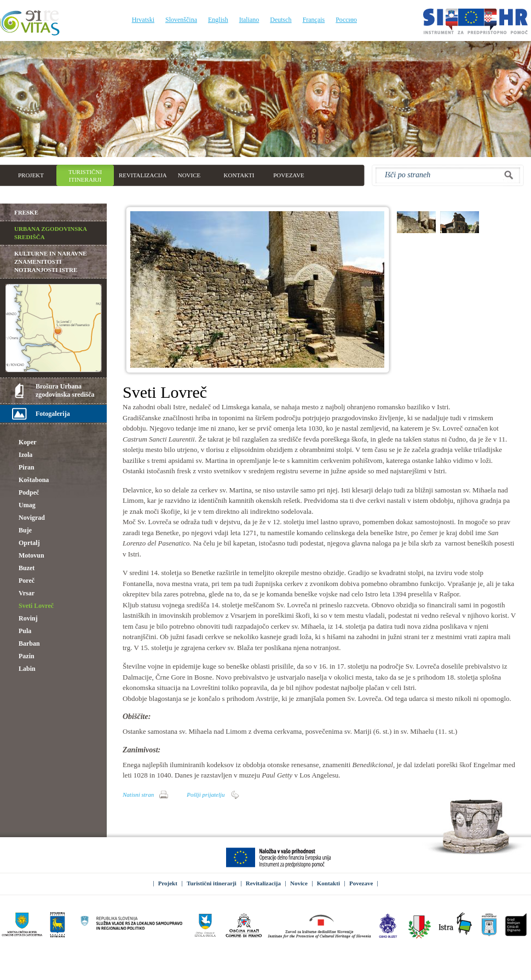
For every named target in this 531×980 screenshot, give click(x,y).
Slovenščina (181, 20)
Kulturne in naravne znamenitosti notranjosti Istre (51, 262)
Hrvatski (143, 20)
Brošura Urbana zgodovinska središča (65, 390)
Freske (26, 212)
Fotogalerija (53, 414)
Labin (27, 669)
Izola (25, 455)
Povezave (361, 883)
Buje (25, 530)
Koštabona (34, 480)
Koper (28, 442)
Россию (346, 20)
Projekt (168, 883)
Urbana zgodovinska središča (51, 233)
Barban (29, 643)
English (218, 20)
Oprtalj (29, 543)
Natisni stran (138, 795)
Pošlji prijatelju (206, 795)
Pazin (27, 656)
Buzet (27, 568)
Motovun (31, 555)
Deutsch (281, 20)
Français (314, 20)
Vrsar (27, 593)
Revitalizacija (263, 883)
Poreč (27, 581)
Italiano (249, 20)
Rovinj (28, 618)
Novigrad (32, 518)
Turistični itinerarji (212, 883)
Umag (27, 505)
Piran (27, 467)
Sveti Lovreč (36, 606)
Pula (25, 631)
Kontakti (328, 883)
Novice (299, 883)
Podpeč (29, 492)
